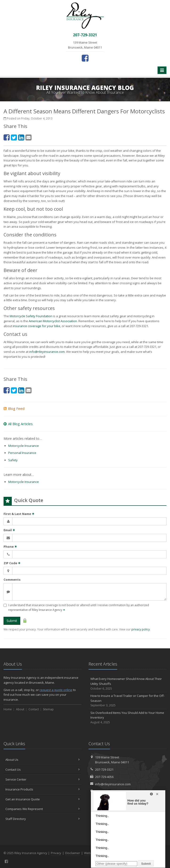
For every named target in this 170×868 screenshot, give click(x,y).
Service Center (42, 779)
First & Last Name (19, 514)
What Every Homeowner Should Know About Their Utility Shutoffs (127, 684)
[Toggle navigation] (162, 70)
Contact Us (42, 769)
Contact (34, 709)
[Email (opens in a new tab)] (28, 137)
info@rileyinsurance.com (47, 352)
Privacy (56, 853)
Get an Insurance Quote (42, 799)
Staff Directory (42, 819)
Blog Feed (14, 408)
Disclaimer (73, 853)
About (20, 709)
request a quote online (56, 690)
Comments (12, 580)
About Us (42, 760)
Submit (12, 621)
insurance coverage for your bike (36, 326)
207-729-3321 (104, 769)
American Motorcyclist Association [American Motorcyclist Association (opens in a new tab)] (53, 321)
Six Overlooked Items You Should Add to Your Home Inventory (127, 718)
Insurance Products (42, 789)
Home (8, 709)
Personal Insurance (22, 453)
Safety (13, 460)
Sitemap (48, 709)
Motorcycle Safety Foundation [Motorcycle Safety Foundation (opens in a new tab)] (31, 316)
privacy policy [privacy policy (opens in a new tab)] (141, 629)
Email (9, 530)
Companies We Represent (42, 809)
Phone (10, 547)
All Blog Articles (18, 424)
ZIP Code (12, 563)
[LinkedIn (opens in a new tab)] (21, 137)
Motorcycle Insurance (24, 446)
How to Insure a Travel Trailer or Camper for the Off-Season (127, 701)
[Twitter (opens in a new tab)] (14, 137)
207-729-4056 (104, 777)
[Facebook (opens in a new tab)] (85, 58)
